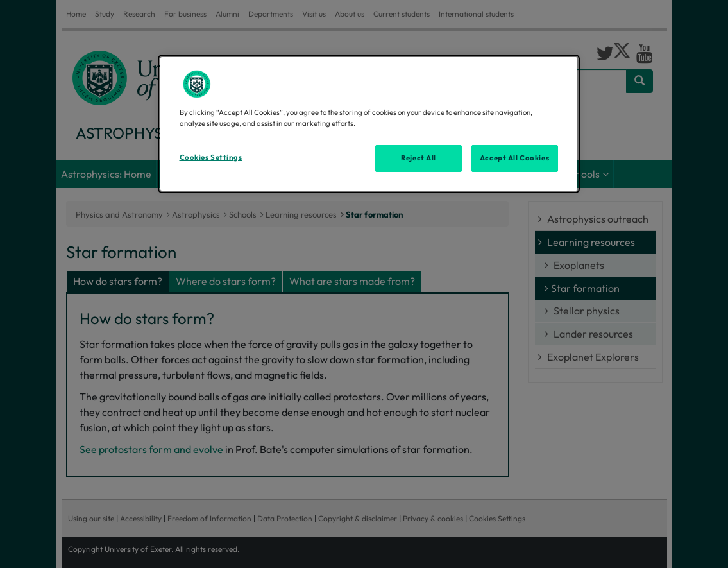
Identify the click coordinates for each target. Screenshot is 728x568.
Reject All (419, 158)
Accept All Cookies (514, 158)
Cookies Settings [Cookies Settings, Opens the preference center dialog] (211, 157)
